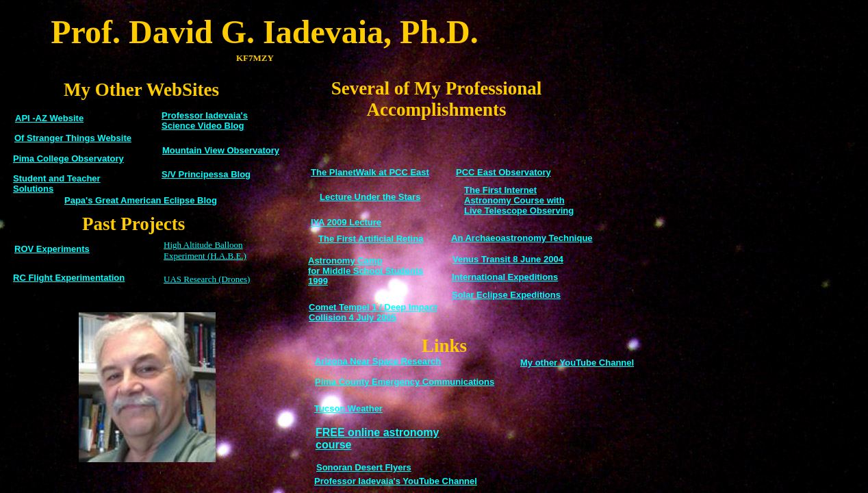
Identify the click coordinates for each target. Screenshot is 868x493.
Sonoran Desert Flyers (364, 467)
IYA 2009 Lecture (346, 222)
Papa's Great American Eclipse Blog (141, 200)
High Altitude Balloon (203, 245)
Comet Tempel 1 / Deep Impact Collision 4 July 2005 (373, 312)
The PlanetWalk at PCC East (370, 172)
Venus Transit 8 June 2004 (508, 259)
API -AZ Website (49, 118)
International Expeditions (505, 277)
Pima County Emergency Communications (405, 382)
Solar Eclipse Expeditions (506, 295)
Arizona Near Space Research (378, 361)
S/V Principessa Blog (206, 174)
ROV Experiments (52, 249)
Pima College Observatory (68, 159)
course (333, 445)
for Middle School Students (366, 271)
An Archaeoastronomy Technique (522, 238)
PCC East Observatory (503, 172)
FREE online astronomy (377, 432)
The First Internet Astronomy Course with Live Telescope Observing (519, 200)
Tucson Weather (348, 408)
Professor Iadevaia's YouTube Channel (396, 481)
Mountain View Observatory (221, 150)
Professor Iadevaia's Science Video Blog (205, 121)
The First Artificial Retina (371, 239)
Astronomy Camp (345, 261)
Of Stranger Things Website (73, 138)
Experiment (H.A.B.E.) (205, 256)
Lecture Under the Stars (370, 197)
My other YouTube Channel (577, 363)
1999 (318, 281)
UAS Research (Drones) (207, 279)
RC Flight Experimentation (69, 278)
